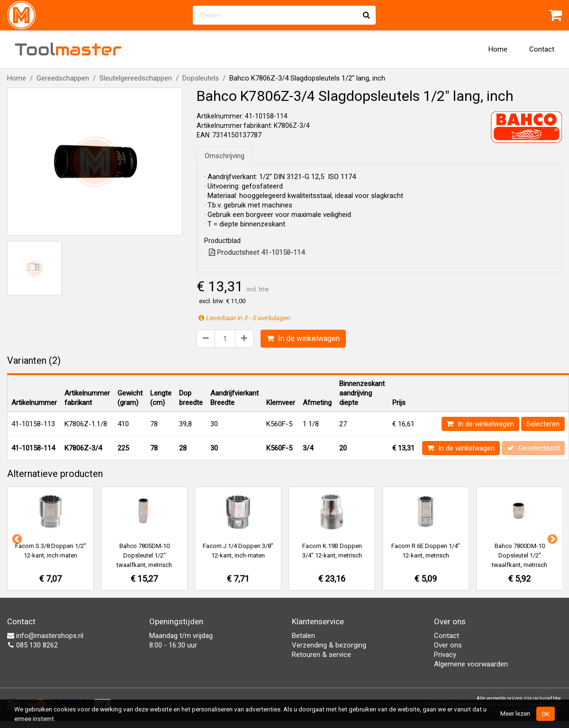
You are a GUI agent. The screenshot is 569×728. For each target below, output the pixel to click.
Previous (16, 539)
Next (551, 539)
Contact (542, 49)
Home (498, 49)
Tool (68, 49)
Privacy (445, 655)
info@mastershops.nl (45, 636)
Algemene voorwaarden (471, 664)
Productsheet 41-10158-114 (257, 252)
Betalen (303, 636)
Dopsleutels (201, 78)
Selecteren (543, 424)
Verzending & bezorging (329, 645)
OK (546, 714)
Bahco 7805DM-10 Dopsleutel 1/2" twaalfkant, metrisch (144, 555)
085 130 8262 (32, 645)
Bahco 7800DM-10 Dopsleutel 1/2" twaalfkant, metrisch (519, 555)
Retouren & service (321, 655)
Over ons (448, 645)
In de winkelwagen (303, 338)
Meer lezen (515, 713)
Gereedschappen (63, 78)
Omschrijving (225, 156)
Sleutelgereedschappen (136, 78)
